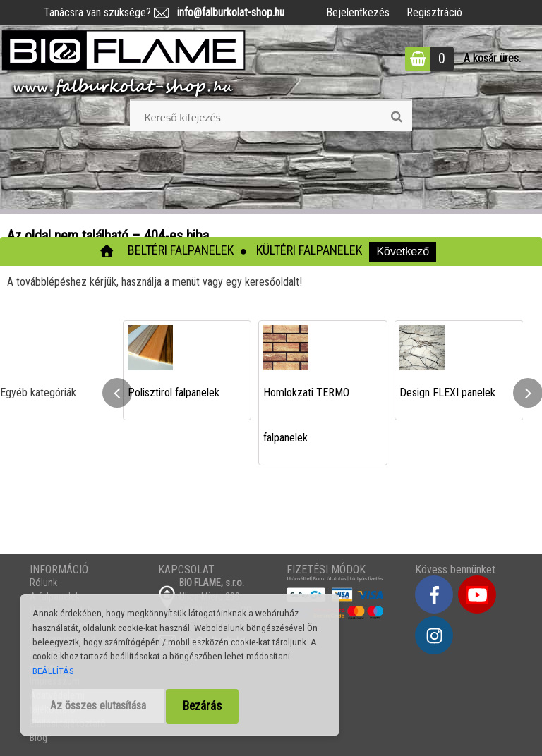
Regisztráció (434, 12)
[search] (396, 117)
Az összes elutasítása (98, 706)
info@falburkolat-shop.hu (227, 12)
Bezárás (202, 706)
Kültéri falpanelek (309, 250)
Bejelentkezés (358, 12)
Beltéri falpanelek (181, 250)
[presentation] (117, 393)
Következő (403, 251)
